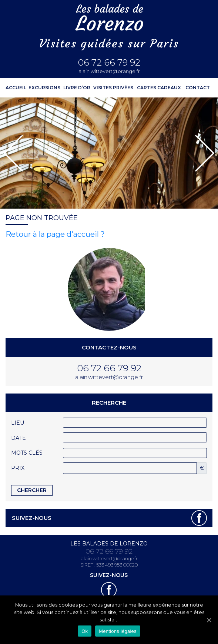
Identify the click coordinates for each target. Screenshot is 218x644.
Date (19, 438)
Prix (18, 468)
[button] (13, 153)
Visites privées (113, 88)
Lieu (18, 423)
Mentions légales (118, 631)
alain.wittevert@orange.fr (109, 71)
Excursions (44, 88)
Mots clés (27, 453)
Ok (85, 631)
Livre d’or (77, 88)
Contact (198, 88)
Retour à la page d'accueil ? (55, 234)
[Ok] (209, 620)
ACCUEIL (16, 88)
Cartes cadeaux (159, 88)
